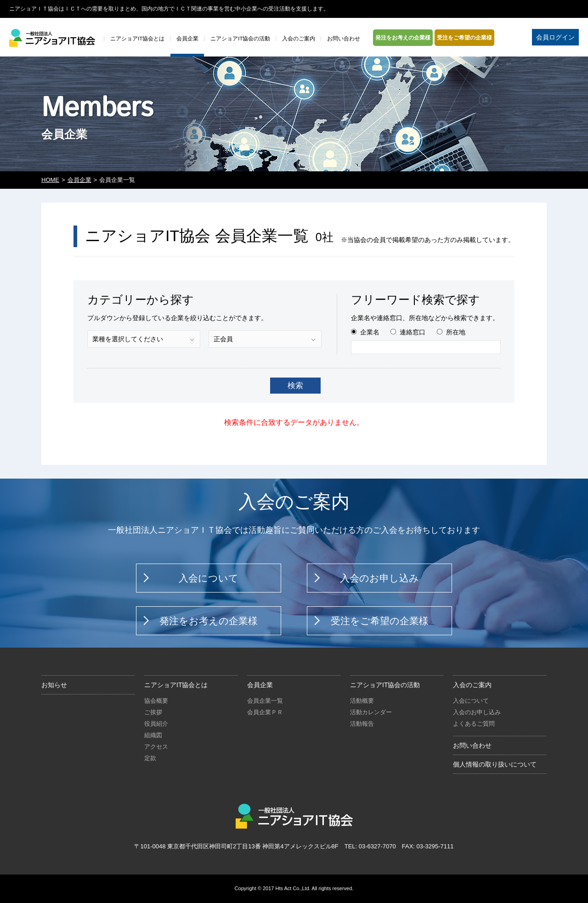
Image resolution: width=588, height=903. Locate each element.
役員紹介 (156, 724)
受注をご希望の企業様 (464, 38)
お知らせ (54, 685)
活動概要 (362, 701)
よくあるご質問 (474, 724)
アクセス (156, 747)
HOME (50, 180)
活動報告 (362, 724)
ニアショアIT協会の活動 (385, 685)
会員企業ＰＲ (265, 712)
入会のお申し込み (379, 578)
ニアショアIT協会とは (176, 685)
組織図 (153, 735)
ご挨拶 (153, 712)
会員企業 (79, 180)
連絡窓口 (413, 332)
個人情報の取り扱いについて (495, 764)
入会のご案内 (472, 685)
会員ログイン (555, 37)
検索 (295, 386)
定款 (150, 758)
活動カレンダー (371, 712)
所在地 (456, 332)
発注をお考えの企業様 (403, 38)
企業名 (370, 332)
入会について (209, 578)
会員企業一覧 (265, 701)
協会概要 (156, 701)
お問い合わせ (472, 745)
